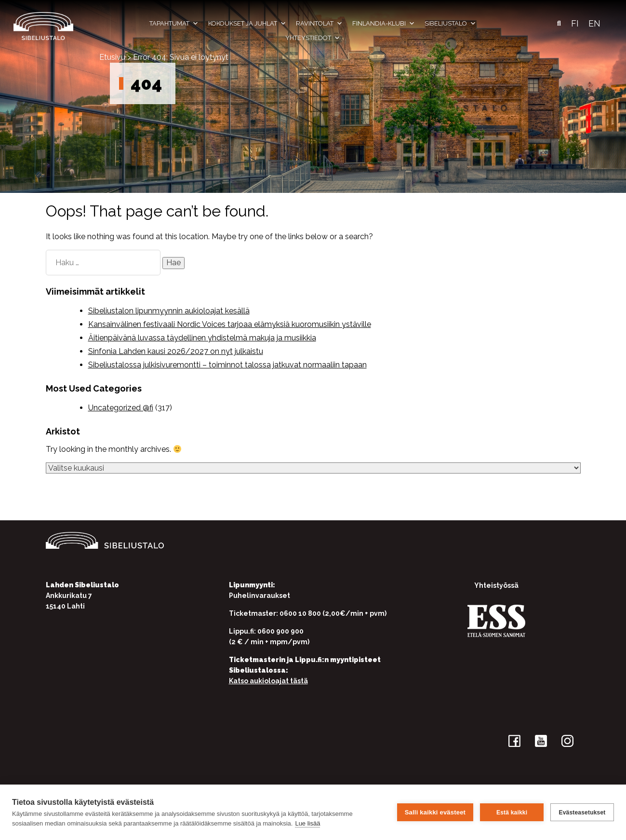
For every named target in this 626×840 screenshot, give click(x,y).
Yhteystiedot (313, 38)
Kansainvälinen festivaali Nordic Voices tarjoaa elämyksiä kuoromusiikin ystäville (230, 324)
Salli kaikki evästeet (435, 812)
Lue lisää (307, 823)
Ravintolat (319, 24)
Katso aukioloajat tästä (268, 681)
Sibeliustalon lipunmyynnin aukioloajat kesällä (169, 311)
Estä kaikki (512, 813)
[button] (559, 24)
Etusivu (112, 57)
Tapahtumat (174, 24)
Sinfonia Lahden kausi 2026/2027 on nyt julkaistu (176, 351)
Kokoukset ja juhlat (247, 24)
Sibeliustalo (450, 24)
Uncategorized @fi (121, 408)
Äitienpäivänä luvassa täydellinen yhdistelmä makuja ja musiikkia (202, 338)
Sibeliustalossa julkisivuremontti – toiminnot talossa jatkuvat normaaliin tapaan (227, 365)
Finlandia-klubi (384, 24)
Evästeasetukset (582, 813)
